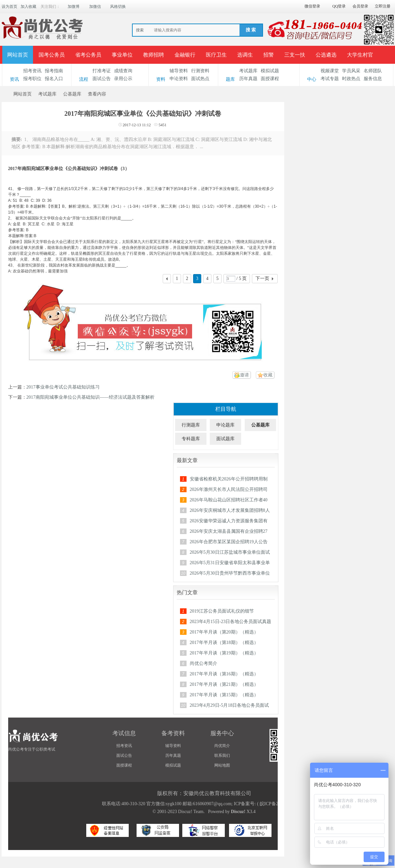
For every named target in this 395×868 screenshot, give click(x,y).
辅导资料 (179, 71)
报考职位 (32, 79)
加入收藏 (28, 7)
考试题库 (248, 71)
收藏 (268, 375)
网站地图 (222, 765)
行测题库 (191, 425)
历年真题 (248, 79)
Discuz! (238, 812)
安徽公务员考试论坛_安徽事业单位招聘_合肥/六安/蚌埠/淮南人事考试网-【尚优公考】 (4, 94)
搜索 (140, 30)
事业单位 (122, 55)
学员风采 (351, 71)
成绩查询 (123, 71)
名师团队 (373, 71)
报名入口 (54, 79)
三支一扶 (295, 55)
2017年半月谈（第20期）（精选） (224, 632)
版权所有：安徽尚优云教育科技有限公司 (204, 793)
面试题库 (225, 439)
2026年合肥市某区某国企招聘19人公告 (229, 542)
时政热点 (351, 79)
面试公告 (102, 79)
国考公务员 (52, 55)
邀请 (244, 375)
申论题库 (225, 425)
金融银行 (185, 55)
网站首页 (18, 55)
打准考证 (102, 71)
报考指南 (54, 71)
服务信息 (373, 79)
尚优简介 (222, 746)
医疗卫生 (216, 55)
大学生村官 (360, 55)
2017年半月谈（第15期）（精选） (224, 695)
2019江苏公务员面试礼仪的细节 (222, 611)
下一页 (262, 278)
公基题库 (72, 94)
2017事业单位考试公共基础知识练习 (63, 387)
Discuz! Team (191, 812)
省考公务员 (88, 55)
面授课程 (270, 79)
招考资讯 (32, 71)
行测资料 (200, 71)
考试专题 (330, 79)
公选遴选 (326, 55)
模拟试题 (270, 71)
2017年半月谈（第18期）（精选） (224, 642)
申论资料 (179, 79)
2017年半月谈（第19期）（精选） (224, 653)
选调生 (245, 55)
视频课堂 (330, 71)
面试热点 (200, 79)
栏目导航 (226, 409)
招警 (269, 55)
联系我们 (222, 755)
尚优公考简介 (204, 663)
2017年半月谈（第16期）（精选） (224, 674)
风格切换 (118, 7)
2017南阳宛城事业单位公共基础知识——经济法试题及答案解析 (91, 397)
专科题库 (191, 439)
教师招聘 (154, 55)
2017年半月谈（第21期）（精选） (224, 684)
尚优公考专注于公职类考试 (32, 749)
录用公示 (123, 79)
